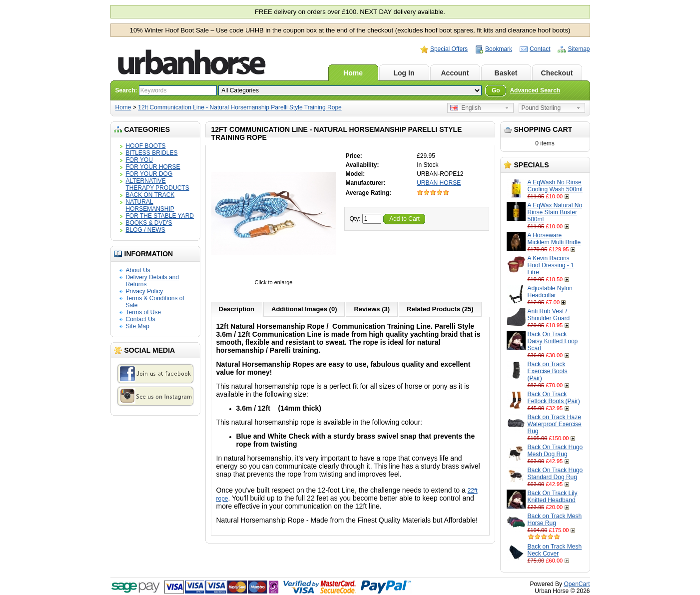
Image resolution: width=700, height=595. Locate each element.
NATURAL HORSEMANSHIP (150, 205)
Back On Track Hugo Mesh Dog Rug (555, 451)
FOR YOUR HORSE (153, 167)
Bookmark (499, 49)
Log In (404, 73)
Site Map (138, 326)
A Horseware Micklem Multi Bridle (554, 239)
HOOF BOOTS (146, 146)
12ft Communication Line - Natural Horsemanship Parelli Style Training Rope (240, 107)
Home (353, 73)
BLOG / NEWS (146, 230)
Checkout (557, 73)
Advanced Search (535, 90)
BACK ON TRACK (150, 195)
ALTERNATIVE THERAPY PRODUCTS (158, 184)
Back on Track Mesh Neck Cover (555, 550)
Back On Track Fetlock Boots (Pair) (554, 398)
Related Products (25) (440, 309)
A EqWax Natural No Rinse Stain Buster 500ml (555, 212)
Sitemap (579, 49)
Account (455, 73)
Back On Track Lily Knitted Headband (553, 497)
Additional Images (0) (304, 309)
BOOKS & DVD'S (149, 223)
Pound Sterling (541, 108)
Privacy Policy (145, 291)
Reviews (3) (372, 309)
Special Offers (449, 49)
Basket (506, 73)
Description (237, 309)
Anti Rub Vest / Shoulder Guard (549, 315)
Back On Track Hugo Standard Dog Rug (555, 474)
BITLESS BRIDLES (152, 153)
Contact (540, 49)
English (466, 108)
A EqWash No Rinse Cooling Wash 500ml (555, 186)
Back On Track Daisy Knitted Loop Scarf (553, 341)
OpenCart (577, 584)
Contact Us (141, 319)
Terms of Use (144, 312)
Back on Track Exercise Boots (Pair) (548, 371)
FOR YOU (139, 160)
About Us (138, 270)
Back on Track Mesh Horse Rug (555, 520)
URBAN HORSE (439, 183)
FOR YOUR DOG (149, 174)
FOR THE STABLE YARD (160, 216)
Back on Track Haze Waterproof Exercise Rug (555, 424)
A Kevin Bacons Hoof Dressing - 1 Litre (551, 265)
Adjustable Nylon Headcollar (550, 292)
